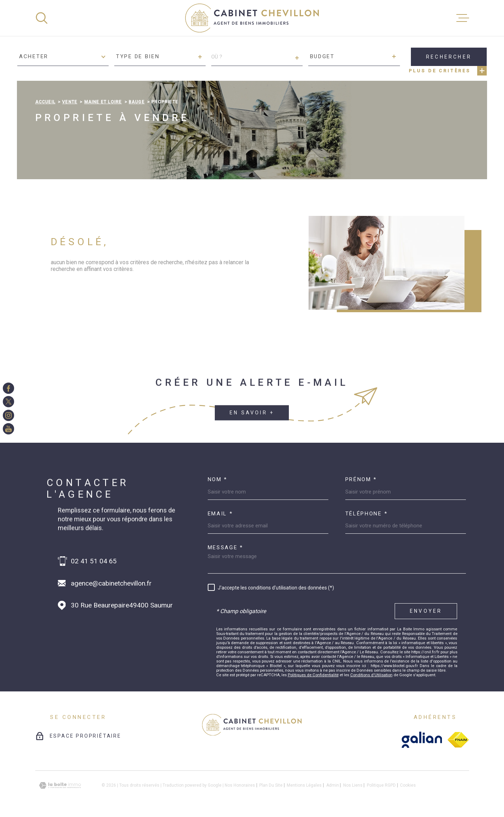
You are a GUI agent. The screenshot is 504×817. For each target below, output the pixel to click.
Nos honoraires (240, 785)
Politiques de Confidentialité (313, 675)
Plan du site (271, 785)
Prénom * (361, 480)
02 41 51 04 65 (94, 561)
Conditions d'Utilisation (371, 675)
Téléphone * (367, 514)
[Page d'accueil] (252, 18)
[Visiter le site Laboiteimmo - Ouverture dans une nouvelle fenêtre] (60, 785)
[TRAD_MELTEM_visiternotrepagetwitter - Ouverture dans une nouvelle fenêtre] (8, 402)
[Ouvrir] (42, 18)
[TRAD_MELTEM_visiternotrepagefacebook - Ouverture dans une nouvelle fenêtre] (8, 388)
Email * (220, 514)
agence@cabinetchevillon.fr (111, 583)
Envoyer (426, 611)
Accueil (45, 102)
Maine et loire (103, 102)
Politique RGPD (381, 785)
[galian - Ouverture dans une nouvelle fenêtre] (422, 740)
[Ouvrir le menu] (463, 18)
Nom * (218, 480)
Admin (333, 785)
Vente (70, 102)
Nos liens (353, 785)
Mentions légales (304, 785)
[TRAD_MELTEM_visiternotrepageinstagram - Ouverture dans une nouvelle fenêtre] (8, 415)
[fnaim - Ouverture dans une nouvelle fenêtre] (458, 740)
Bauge (137, 102)
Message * (226, 548)
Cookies (408, 785)
